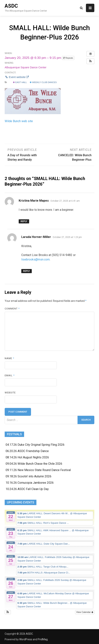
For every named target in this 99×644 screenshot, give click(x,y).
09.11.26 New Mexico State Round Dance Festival (38, 470)
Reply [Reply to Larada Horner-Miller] (27, 271)
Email (10, 375)
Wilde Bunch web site (19, 121)
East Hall (20, 82)
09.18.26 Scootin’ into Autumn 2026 (28, 476)
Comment (12, 309)
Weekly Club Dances (43, 82)
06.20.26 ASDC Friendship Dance (27, 451)
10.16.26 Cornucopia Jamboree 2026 (30, 483)
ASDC (11, 6)
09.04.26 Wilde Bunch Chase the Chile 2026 (34, 464)
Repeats (68, 58)
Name (9, 358)
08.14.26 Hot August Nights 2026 (27, 457)
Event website (17, 77)
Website (10, 393)
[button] (90, 61)
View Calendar (85, 612)
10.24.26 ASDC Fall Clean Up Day (27, 489)
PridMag (43, 639)
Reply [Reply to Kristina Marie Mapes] (24, 221)
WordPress (26, 639)
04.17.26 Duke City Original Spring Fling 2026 (35, 445)
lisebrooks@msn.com (35, 259)
